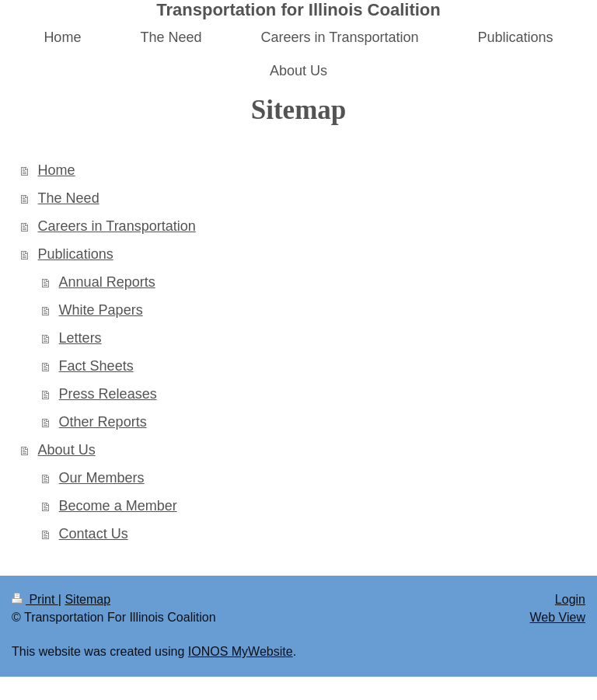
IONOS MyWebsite (241, 651)
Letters (80, 338)
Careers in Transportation (117, 226)
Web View (558, 617)
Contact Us (94, 534)
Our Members (102, 478)
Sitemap (87, 599)
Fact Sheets (96, 366)
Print (35, 599)
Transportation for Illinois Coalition (298, 10)
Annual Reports (107, 282)
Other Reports (103, 422)
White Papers (101, 310)
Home (57, 170)
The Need (69, 198)
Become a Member (118, 506)
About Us (67, 450)
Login (570, 599)
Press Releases (108, 394)
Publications (76, 254)
